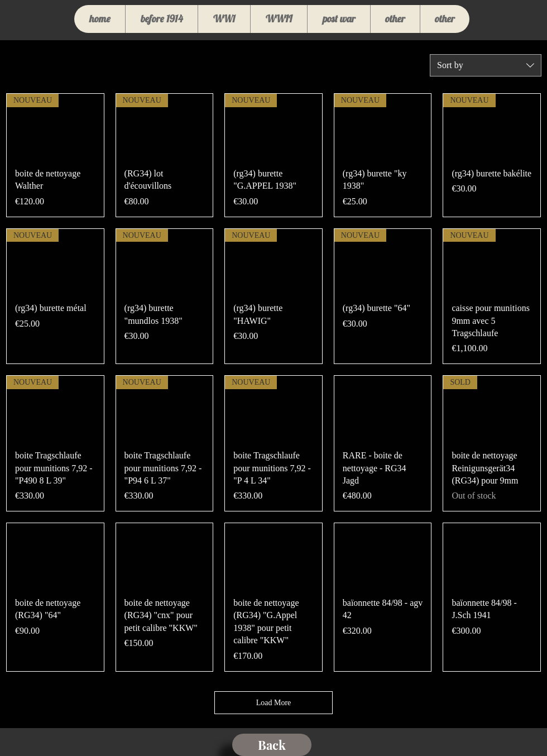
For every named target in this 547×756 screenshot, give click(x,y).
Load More (274, 703)
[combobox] (486, 65)
